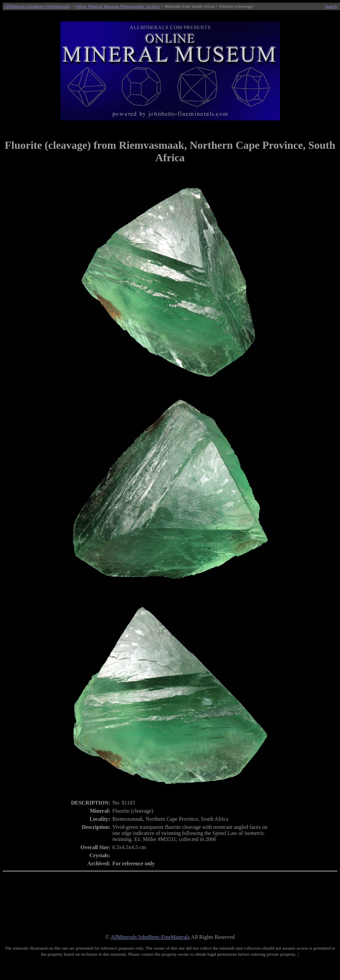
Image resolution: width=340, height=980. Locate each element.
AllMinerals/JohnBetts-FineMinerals (37, 6)
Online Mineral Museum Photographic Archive (117, 6)
